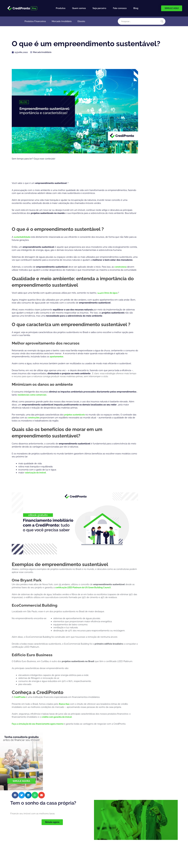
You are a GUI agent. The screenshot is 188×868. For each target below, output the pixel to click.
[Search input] (140, 21)
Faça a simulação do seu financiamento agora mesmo (41, 724)
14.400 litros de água (109, 293)
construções (38, 418)
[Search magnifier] (162, 21)
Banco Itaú (65, 704)
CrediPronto (20, 697)
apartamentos (58, 357)
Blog (136, 8)
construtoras (121, 267)
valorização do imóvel (37, 473)
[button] (15, 795)
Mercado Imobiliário (62, 21)
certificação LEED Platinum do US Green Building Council (86, 587)
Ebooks (81, 21)
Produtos (61, 8)
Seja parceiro (99, 8)
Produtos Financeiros (35, 21)
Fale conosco (120, 8)
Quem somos (79, 8)
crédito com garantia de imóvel (59, 717)
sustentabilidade (23, 237)
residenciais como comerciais (33, 395)
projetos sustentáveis (76, 415)
